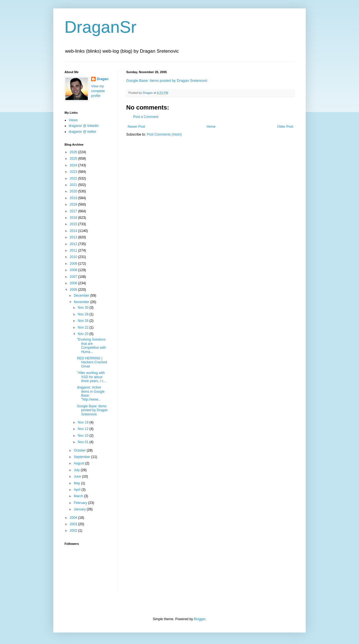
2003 (74, 524)
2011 (74, 250)
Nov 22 (83, 327)
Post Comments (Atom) (164, 134)
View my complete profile (98, 91)
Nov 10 (83, 436)
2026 (74, 152)
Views (73, 120)
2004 (74, 518)
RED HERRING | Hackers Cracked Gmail (92, 362)
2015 (74, 224)
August (80, 463)
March (79, 496)
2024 (74, 165)
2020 (74, 191)
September (82, 457)
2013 (74, 237)
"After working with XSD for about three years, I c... (91, 377)
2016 (74, 218)
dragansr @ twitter (82, 132)
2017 (74, 211)
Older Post (285, 127)
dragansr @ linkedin (84, 126)
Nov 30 (83, 308)
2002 (74, 531)
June (78, 476)
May (77, 483)
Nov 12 (83, 429)
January (80, 509)
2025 (74, 159)
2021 (74, 185)
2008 (74, 270)
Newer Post (136, 127)
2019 (74, 198)
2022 (74, 178)
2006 (74, 283)
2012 (74, 244)
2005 (74, 290)
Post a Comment (146, 117)
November (82, 302)
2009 (74, 264)
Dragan (103, 79)
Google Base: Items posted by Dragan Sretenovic (167, 81)
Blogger (200, 619)
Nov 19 (83, 422)
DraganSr (101, 27)
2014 (74, 231)
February (81, 503)
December (82, 296)
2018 (74, 204)
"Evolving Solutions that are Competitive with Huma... (91, 346)
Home (211, 127)
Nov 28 (83, 314)
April (78, 490)
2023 (74, 172)
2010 (74, 257)
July (77, 470)
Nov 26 (83, 321)
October (80, 450)
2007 (74, 277)
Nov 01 (83, 442)
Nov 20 (83, 334)
